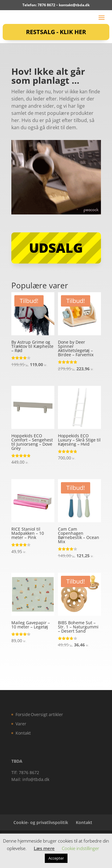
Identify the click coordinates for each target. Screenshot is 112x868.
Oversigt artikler (47, 714)
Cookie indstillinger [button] (80, 848)
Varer (21, 724)
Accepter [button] (56, 858)
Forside (23, 714)
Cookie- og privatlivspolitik (41, 822)
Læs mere (44, 848)
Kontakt (23, 733)
